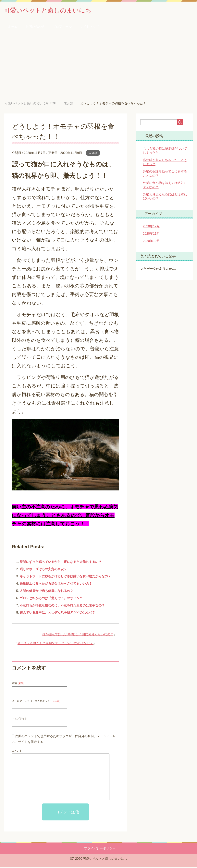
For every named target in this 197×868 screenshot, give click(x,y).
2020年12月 (151, 227)
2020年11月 (151, 235)
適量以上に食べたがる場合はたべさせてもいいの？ (56, 584)
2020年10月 (151, 242)
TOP (30, 104)
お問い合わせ (35, 28)
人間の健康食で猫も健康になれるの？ (46, 592)
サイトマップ (89, 28)
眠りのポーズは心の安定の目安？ (43, 570)
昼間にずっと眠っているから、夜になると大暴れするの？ (61, 563)
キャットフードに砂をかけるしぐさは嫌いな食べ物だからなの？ (65, 577)
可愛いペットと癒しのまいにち (55, 11)
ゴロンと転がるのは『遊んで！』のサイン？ (51, 599)
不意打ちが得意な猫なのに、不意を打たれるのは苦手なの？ (62, 606)
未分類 (93, 154)
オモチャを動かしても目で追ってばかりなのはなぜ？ (55, 644)
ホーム (13, 28)
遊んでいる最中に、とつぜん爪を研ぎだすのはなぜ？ (57, 614)
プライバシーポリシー (100, 849)
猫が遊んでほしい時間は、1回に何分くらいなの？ (78, 635)
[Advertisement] (98, 68)
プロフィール (62, 28)
